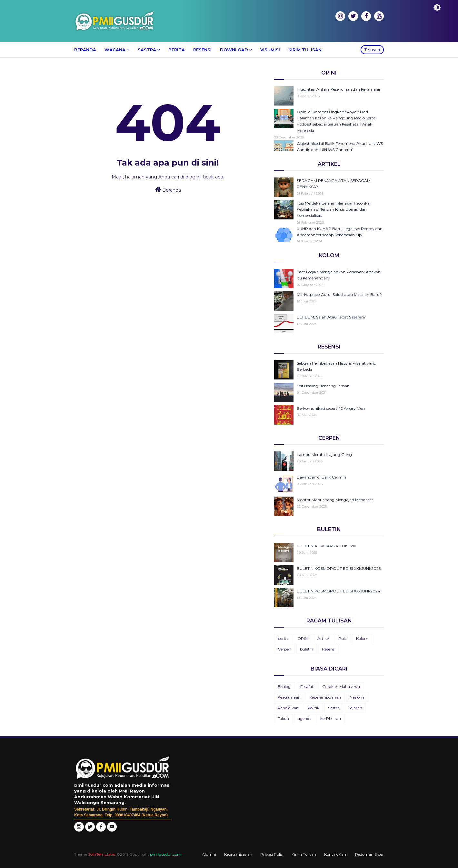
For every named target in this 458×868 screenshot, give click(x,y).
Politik (313, 708)
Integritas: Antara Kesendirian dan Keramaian (339, 89)
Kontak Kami (336, 854)
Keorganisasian (238, 854)
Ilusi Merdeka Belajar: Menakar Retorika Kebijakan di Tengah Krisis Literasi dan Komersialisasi (333, 209)
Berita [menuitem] (177, 50)
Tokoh (283, 718)
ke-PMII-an (331, 718)
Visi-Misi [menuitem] (270, 50)
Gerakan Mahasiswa (341, 686)
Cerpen (284, 649)
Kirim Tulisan (304, 854)
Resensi (329, 649)
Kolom (362, 638)
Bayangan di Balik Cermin (321, 477)
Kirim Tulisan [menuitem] (305, 50)
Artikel (324, 638)
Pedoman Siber (369, 854)
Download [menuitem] (234, 50)
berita (283, 638)
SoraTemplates (102, 854)
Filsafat (307, 686)
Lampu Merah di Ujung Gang (324, 454)
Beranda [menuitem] (85, 50)
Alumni (209, 854)
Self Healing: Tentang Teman (323, 386)
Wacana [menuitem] (115, 50)
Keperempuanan (325, 697)
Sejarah (355, 708)
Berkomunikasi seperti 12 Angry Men (331, 408)
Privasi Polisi (272, 854)
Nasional (358, 697)
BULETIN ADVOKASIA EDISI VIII (326, 546)
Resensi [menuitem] (202, 50)
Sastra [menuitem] (147, 50)
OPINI (303, 638)
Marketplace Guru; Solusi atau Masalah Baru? (339, 294)
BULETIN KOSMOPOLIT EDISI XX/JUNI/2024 (339, 591)
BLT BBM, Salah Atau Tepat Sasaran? (331, 317)
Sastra (334, 708)
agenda (305, 718)
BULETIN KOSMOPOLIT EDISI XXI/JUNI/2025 (339, 568)
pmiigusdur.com (166, 854)
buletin (307, 649)
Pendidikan (288, 708)
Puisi (343, 638)
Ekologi (285, 686)
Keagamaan (289, 697)
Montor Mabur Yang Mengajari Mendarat (335, 500)
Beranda (168, 190)
